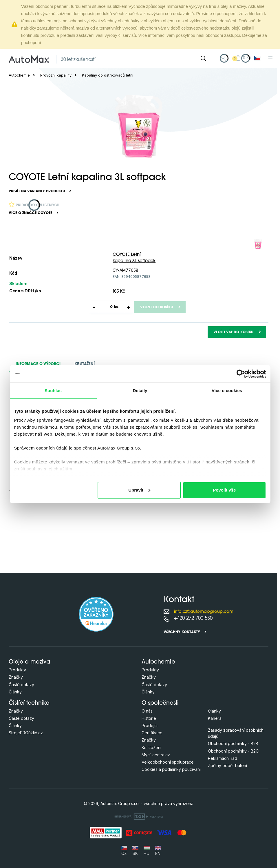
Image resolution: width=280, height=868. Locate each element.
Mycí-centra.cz (156, 755)
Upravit (139, 490)
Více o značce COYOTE (30, 213)
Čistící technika (29, 703)
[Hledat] (203, 58)
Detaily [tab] (140, 390)
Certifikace (152, 733)
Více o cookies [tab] (227, 390)
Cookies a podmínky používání (171, 769)
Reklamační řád (223, 758)
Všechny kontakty (182, 632)
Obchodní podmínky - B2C (233, 751)
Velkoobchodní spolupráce (168, 762)
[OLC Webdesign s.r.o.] (139, 817)
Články (15, 692)
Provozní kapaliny (56, 75)
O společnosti (160, 703)
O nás (147, 711)
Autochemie (19, 75)
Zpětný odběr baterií (227, 765)
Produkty (17, 670)
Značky (16, 677)
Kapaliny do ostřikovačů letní (108, 75)
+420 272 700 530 (193, 618)
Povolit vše (224, 490)
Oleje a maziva (29, 662)
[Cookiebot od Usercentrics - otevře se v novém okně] (241, 374)
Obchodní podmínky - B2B (233, 743)
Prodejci (150, 725)
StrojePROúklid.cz (26, 733)
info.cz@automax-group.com (204, 612)
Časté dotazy (21, 685)
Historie (149, 718)
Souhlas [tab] (53, 390)
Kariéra (215, 718)
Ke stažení (151, 748)
